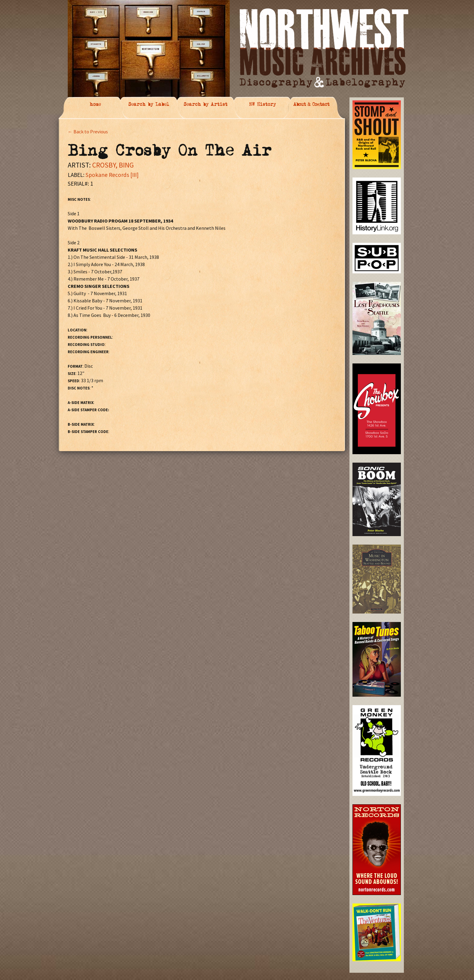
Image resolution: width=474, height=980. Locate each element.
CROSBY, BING (113, 165)
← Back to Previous (88, 132)
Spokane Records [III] (112, 175)
